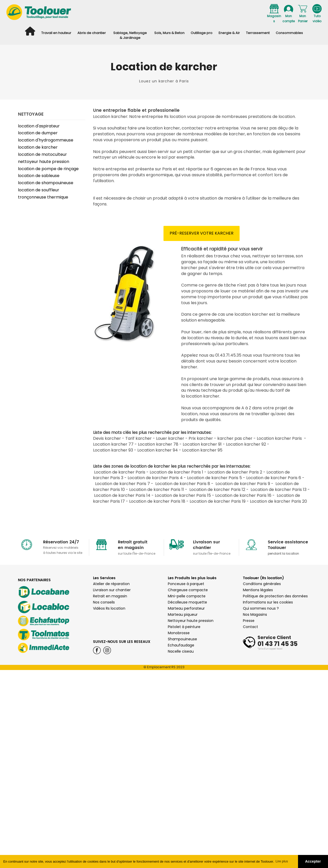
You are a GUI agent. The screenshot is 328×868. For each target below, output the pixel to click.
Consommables (289, 33)
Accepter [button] (313, 861)
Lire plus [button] (282, 861)
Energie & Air (229, 33)
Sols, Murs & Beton (169, 33)
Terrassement (258, 33)
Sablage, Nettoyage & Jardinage (130, 35)
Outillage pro (202, 33)
